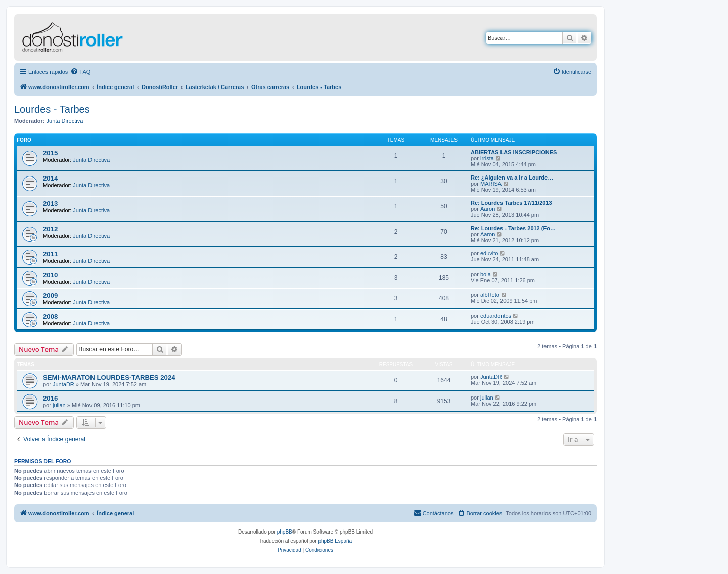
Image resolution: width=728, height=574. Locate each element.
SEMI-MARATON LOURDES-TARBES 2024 (109, 378)
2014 (50, 178)
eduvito (489, 253)
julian (59, 405)
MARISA (491, 184)
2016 (50, 398)
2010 (50, 275)
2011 (50, 254)
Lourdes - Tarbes (52, 109)
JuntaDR (63, 384)
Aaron (488, 209)
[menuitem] (80, 72)
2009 (50, 296)
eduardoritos (496, 316)
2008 (50, 316)
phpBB (285, 532)
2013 (50, 204)
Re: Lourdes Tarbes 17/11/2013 (511, 203)
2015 (50, 153)
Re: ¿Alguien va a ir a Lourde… (512, 178)
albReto (490, 295)
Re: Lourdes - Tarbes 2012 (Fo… (513, 228)
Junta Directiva (65, 121)
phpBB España (335, 541)
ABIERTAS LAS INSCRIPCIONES (514, 152)
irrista (487, 158)
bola (486, 274)
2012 (50, 229)
